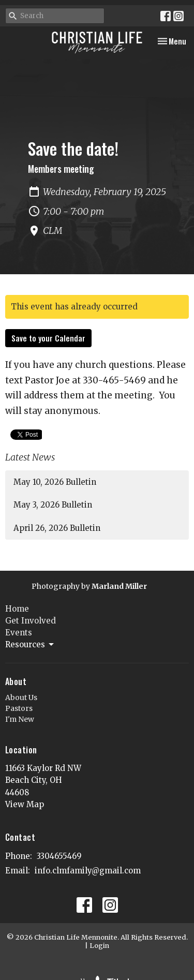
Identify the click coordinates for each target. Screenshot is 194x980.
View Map (25, 804)
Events (19, 633)
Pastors (19, 708)
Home (17, 609)
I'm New (20, 719)
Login (99, 946)
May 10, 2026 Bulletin (55, 482)
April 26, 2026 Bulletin (57, 528)
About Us (21, 697)
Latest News (30, 457)
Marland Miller (119, 586)
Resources (30, 645)
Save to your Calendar (48, 338)
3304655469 (59, 856)
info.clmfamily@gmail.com (88, 871)
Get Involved (31, 621)
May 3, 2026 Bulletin (53, 505)
